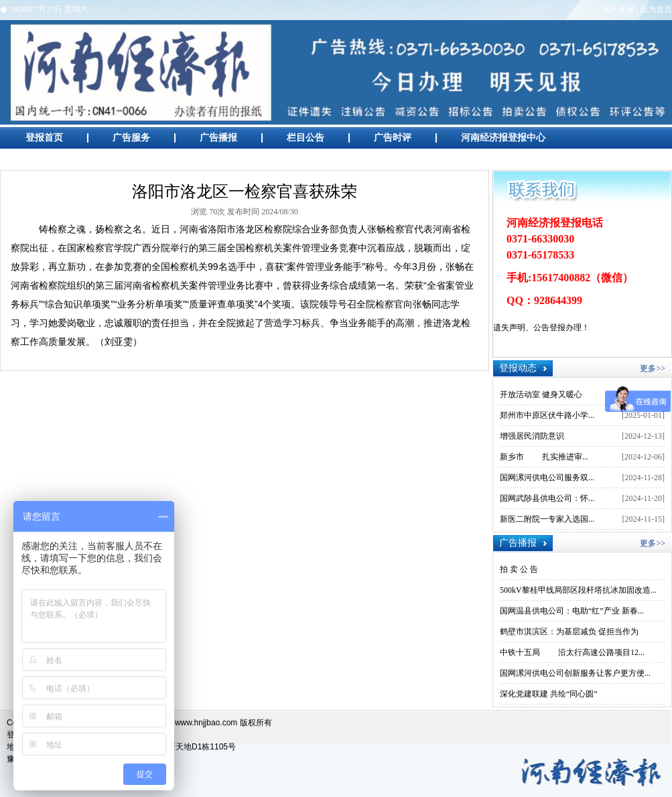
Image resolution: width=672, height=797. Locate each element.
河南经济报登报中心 (503, 138)
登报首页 (44, 138)
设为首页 (656, 9)
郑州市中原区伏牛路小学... (547, 415)
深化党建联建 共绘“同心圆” (549, 694)
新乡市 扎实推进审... (544, 457)
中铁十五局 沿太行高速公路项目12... (572, 652)
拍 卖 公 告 (519, 569)
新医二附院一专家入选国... (547, 519)
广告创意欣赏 (54, 159)
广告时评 (393, 138)
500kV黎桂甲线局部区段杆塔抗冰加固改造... (578, 590)
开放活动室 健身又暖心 (541, 394)
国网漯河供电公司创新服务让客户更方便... (575, 673)
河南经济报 (336, 72)
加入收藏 (618, 9)
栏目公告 (306, 138)
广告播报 (218, 138)
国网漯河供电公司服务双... (547, 478)
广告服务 (131, 138)
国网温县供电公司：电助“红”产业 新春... (572, 611)
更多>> (653, 368)
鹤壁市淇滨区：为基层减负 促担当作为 (569, 632)
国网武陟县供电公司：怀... (547, 498)
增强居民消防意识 (532, 436)
